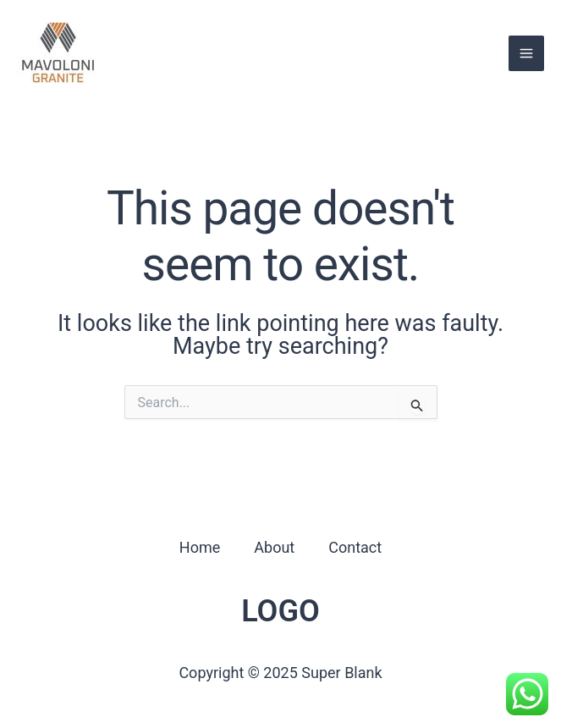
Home (200, 547)
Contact (355, 547)
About (274, 547)
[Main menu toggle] (526, 53)
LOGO (280, 611)
